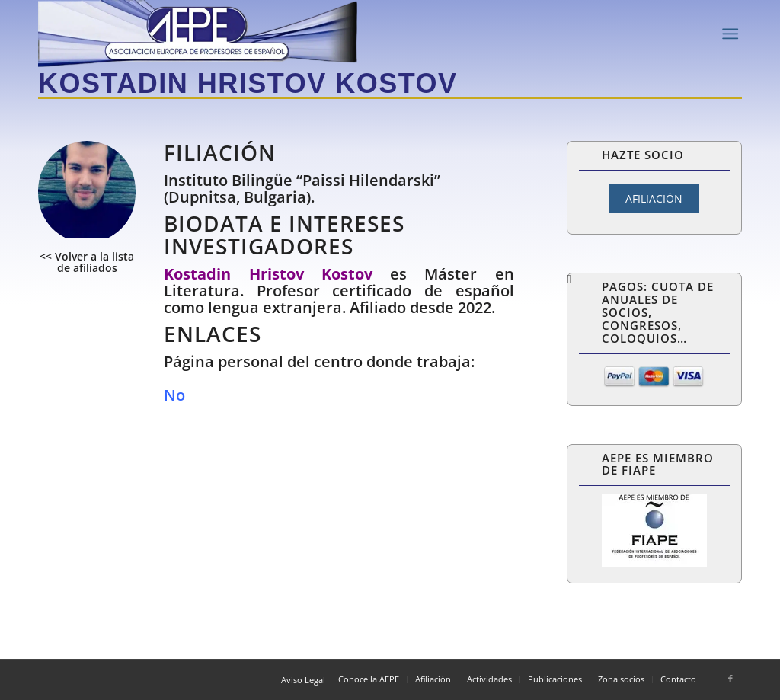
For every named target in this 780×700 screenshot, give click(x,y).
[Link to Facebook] (730, 679)
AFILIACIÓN (654, 198)
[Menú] (730, 34)
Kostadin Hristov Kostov (248, 83)
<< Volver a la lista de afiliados (87, 262)
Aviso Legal (303, 680)
